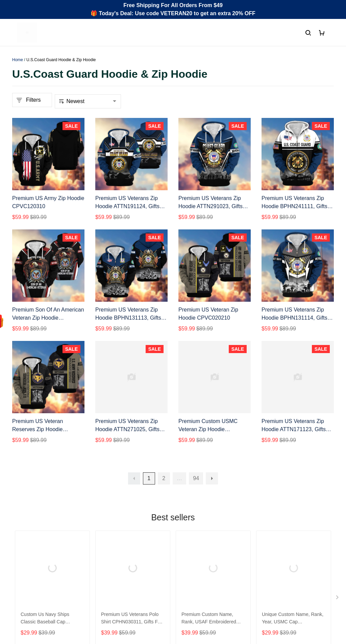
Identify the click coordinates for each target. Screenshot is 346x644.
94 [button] (196, 478)
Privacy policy (195, 528)
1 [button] (149, 478)
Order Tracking (113, 528)
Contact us (108, 540)
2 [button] (164, 478)
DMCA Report (256, 614)
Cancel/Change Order (122, 574)
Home (18, 60)
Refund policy (195, 563)
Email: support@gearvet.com (47, 577)
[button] (134, 478)
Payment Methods (117, 563)
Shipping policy (197, 551)
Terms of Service (199, 540)
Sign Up (318, 586)
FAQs (102, 551)
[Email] (282, 586)
